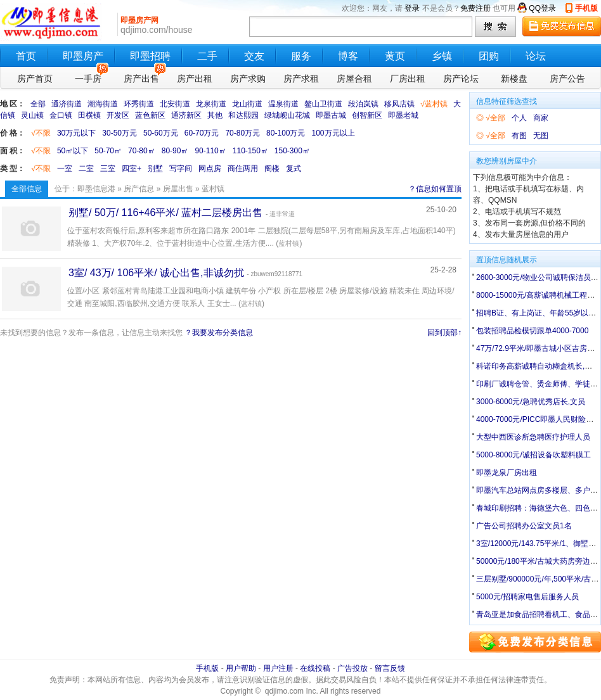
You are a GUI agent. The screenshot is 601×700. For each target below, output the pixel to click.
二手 (207, 56)
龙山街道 (247, 104)
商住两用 (243, 169)
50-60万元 (161, 133)
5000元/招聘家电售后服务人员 (527, 597)
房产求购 (248, 79)
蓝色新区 (150, 115)
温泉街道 (283, 104)
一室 (65, 169)
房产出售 (144, 77)
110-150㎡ (250, 151)
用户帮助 (241, 668)
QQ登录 (542, 8)
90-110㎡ (210, 151)
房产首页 (35, 79)
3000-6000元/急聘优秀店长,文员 (531, 402)
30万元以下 (76, 133)
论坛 (536, 56)
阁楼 (272, 169)
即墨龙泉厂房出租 (507, 473)
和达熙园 (243, 115)
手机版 (586, 8)
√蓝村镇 (434, 104)
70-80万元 (242, 133)
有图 (519, 136)
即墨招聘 (150, 56)
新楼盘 (514, 79)
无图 (541, 136)
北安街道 (175, 104)
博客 (348, 56)
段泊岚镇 (363, 104)
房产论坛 (461, 79)
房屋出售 (178, 189)
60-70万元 (202, 133)
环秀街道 (139, 104)
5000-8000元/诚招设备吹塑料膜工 (533, 455)
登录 (412, 8)
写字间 (181, 169)
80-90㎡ (175, 151)
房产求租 (301, 79)
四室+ (132, 169)
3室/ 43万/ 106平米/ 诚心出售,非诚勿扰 (156, 273)
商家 (541, 118)
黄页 (395, 56)
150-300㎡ (292, 151)
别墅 (155, 169)
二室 (86, 169)
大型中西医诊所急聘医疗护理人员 (533, 437)
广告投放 (352, 668)
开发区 (118, 115)
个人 (519, 118)
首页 (26, 56)
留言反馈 (390, 668)
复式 (294, 169)
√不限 (41, 133)
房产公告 (567, 79)
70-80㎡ (142, 151)
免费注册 (475, 8)
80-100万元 (286, 133)
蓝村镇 (289, 243)
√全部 (495, 118)
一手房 (92, 77)
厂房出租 (408, 79)
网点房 (210, 169)
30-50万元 (120, 133)
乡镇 (442, 56)
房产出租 (195, 79)
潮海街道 (103, 104)
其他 (215, 115)
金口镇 (61, 115)
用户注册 (278, 668)
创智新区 (367, 115)
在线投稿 (315, 668)
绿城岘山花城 (287, 115)
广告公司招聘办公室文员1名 (524, 526)
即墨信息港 (96, 189)
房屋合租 (354, 79)
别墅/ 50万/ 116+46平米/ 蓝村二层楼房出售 (165, 213)
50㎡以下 (73, 151)
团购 (489, 56)
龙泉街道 (211, 104)
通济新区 (186, 115)
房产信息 (139, 189)
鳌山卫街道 (323, 104)
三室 (108, 169)
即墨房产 (83, 56)
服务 (301, 56)
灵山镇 (32, 115)
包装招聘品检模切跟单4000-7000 (532, 331)
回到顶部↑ (444, 333)
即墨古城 (331, 115)
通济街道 (67, 104)
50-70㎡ (108, 151)
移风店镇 (399, 104)
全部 (38, 104)
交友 (254, 56)
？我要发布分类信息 (219, 333)
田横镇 (89, 115)
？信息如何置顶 (435, 189)
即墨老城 (403, 115)
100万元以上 (333, 133)
